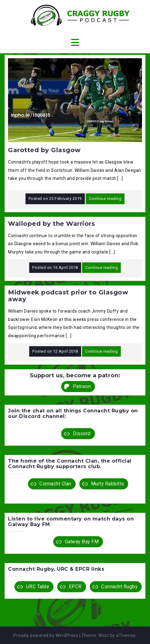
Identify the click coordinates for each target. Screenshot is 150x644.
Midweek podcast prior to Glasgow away (68, 296)
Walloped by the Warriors (51, 224)
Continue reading (105, 198)
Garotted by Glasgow (44, 150)
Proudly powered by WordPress (46, 635)
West (104, 635)
